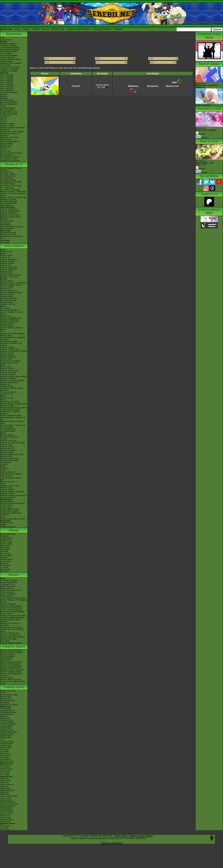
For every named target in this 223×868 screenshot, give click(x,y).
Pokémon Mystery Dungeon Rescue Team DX (11, 294)
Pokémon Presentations (10, 141)
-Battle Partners (6, 800)
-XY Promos (5, 773)
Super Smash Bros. (8, 497)
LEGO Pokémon (7, 143)
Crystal (3, 470)
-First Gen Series (7, 761)
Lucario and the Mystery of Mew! (13, 598)
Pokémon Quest (7, 326)
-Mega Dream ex (7, 785)
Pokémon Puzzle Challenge (11, 474)
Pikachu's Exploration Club (11, 668)
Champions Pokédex (102, 29)
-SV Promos (5, 767)
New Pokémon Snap (8, 300)
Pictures (201, 138)
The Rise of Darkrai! (8, 604)
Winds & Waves (6, 252)
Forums (26, 29)
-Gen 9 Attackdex (7, 91)
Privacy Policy (121, 836)
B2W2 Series (5, 565)
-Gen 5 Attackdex (7, 83)
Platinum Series (6, 559)
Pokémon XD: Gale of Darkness (13, 443)
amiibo (3, 517)
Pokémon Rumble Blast (9, 382)
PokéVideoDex (6, 225)
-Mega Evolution (7, 714)
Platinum (4, 400)
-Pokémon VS (6, 822)
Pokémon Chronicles (8, 199)
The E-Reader (6, 462)
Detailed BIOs (6, 540)
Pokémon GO (6, 265)
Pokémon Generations (9, 209)
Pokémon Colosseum (9, 441)
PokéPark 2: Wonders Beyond (12, 380)
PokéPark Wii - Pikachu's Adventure (10, 413)
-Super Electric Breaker (9, 804)
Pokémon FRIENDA (8, 527)
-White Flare (5, 718)
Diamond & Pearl (7, 398)
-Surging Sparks (7, 726)
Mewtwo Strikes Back (9, 582)
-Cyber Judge (5, 818)
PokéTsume (5, 242)
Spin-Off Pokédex (7, 100)
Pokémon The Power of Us (11, 635)
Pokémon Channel (7, 447)
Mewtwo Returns (7, 588)
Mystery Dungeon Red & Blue (12, 454)
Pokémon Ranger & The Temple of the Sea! (14, 601)
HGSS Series (5, 561)
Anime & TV (14, 164)
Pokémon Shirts (6, 145)
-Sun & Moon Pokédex (9, 55)
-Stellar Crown (6, 728)
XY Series (4, 567)
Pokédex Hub (58, 29)
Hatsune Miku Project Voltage (12, 131)
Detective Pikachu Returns (11, 275)
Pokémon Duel (6, 359)
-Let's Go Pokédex (7, 57)
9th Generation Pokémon (10, 157)
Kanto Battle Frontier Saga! (11, 182)
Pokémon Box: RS (7, 449)
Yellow (3, 484)
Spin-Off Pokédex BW (9, 104)
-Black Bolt (4, 716)
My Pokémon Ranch (8, 429)
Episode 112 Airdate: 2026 (205, 163)
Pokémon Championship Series (12, 128)
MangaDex (4, 536)
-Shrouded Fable (7, 730)
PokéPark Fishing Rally (9, 460)
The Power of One (7, 584)
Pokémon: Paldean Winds (10, 217)
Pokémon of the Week (9, 114)
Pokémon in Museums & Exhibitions (10, 134)
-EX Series (4, 757)
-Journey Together (7, 722)
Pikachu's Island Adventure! (11, 666)
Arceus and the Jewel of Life (11, 608)
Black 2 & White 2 (7, 369)
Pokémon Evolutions (8, 213)
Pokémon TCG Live (8, 304)
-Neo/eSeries (5, 759)
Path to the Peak (7, 221)
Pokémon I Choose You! (10, 633)
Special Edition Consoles (10, 509)
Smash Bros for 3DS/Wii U (11, 361)
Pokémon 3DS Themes (9, 511)
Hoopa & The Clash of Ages (11, 627)
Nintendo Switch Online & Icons (12, 519)
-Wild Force (5, 816)
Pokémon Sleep (6, 273)
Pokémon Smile (6, 296)
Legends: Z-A (5, 257)
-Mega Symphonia (7, 790)
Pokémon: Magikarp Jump (10, 318)
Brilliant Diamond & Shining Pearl (13, 283)
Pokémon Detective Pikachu (11, 643)
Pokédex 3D (5, 384)
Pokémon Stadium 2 (8, 472)
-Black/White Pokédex (9, 51)
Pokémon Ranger (7, 453)
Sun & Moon (5, 308)
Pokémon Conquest (8, 378)
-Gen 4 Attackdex (7, 81)
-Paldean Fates (6, 736)
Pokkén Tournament (8, 357)
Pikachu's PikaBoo (7, 656)
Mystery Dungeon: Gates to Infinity (14, 376)
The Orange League (8, 176)
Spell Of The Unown (8, 586)
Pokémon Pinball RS (8, 451)
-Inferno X (4, 786)
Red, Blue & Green (8, 482)
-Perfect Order (6, 708)
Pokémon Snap (6, 488)
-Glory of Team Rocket (9, 796)
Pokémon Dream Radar (9, 371)
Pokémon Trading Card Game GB (13, 495)
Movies (14, 575)
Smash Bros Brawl (7, 431)
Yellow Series (5, 548)
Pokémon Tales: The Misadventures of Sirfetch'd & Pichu (12, 236)
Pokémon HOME (7, 287)
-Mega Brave (5, 788)
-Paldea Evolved (7, 744)
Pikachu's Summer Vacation (11, 650)
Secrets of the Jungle (8, 639)
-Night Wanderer (7, 810)
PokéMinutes (5, 223)
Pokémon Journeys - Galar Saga (13, 192)
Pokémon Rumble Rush (9, 320)
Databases (14, 34)
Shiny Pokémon (6, 205)
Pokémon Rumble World (10, 349)
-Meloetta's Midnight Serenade (12, 618)
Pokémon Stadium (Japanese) (12, 492)
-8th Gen (4, 120)
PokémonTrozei (6, 456)
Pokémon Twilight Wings (10, 211)
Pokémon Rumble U (8, 375)
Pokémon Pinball (7, 490)
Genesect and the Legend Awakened (10, 620)
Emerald (4, 439)
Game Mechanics (7, 110)
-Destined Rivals (7, 720)
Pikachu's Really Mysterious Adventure (11, 675)
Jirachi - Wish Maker (8, 594)
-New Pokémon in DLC (9, 159)
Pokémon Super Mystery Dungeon (14, 351)
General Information (8, 534)
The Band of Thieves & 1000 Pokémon (11, 344)
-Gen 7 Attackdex (7, 87)
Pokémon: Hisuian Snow (10, 215)
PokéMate (4, 464)
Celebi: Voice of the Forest (11, 590)
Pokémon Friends (7, 263)
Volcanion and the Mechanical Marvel (12, 630)
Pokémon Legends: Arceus (11, 285)
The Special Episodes (9, 201)
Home (17, 29)
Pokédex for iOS (7, 394)
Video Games (14, 246)
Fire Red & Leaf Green (9, 437)
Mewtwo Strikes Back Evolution (12, 637)
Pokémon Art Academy (9, 341)
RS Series (4, 552)
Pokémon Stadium (7, 493)
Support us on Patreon (111, 843)
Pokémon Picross (7, 353)
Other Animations (7, 229)
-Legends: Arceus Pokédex (11, 63)
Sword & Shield (6, 281)
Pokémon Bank (6, 335)
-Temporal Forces (7, 734)
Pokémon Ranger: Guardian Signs (14, 404)
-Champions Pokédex (9, 71)
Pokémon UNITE (7, 271)
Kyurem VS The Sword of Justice (13, 616)
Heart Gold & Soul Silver (10, 402)
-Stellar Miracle (6, 808)
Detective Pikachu (7, 324)
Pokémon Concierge (8, 233)
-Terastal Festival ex (8, 802)
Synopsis (201, 169)
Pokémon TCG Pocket (9, 277)
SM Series (4, 571)
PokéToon (4, 219)
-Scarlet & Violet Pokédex (10, 67)
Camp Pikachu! (6, 658)
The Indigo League (7, 174)
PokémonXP (5, 130)
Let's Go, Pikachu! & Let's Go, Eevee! (12, 313)
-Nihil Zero (4, 783)
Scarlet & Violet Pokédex (78, 29)
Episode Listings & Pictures (11, 168)
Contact (36, 29)
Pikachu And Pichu (7, 654)
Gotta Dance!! (6, 660)
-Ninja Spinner (6, 781)
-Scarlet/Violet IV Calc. (9, 112)
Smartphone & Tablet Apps (11, 513)
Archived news (6, 40)
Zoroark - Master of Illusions (11, 610)
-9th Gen (4, 118)
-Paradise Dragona (8, 806)
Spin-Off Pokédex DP (8, 102)
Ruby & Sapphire (7, 435)
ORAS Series (5, 569)
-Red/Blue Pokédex (8, 44)
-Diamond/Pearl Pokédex (10, 50)
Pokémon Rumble (7, 406)
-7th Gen (4, 122)
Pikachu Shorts (14, 647)
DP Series (4, 557)
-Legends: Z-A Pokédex (9, 69)
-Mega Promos (6, 765)
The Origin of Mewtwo (9, 580)
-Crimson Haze (6, 814)
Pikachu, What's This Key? (11, 680)
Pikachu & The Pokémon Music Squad (12, 683)
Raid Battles (5, 703)
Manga (14, 530)
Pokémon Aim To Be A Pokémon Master (13, 194)
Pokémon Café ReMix (9, 267)
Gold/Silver (4, 468)
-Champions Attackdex (9, 92)
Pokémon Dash (6, 445)
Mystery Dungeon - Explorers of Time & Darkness (13, 426)
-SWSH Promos (6, 769)
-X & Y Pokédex (6, 53)
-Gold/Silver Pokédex (8, 46)
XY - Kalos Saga (7, 188)
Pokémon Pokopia (7, 261)
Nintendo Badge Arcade (9, 363)
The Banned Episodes (9, 203)
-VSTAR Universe (7, 820)
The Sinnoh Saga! (7, 184)
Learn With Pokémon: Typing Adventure (11, 389)
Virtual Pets (5, 515)
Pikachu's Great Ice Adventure (12, 670)
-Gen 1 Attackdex (7, 75)
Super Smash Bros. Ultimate (11, 328)
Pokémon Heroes (7, 592)
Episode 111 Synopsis (206, 131)
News (2, 38)
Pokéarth (119, 29)
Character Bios (6, 172)
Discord (45, 29)
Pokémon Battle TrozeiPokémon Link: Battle (13, 338)
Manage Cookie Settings (141, 836)
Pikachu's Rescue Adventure (11, 652)
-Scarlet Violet (6, 746)
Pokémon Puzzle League (10, 486)
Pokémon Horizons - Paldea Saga (13, 197)
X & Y (2, 332)
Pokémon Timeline (7, 124)
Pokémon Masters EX (9, 269)
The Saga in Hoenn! (8, 180)
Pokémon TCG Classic (9, 705)
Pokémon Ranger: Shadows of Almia (12, 422)
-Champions (5, 116)
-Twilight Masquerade (9, 732)
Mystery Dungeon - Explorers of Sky (13, 418)
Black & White (6, 367)
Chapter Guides (6, 542)
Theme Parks (5, 147)
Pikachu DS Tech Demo (9, 458)
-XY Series (4, 751)
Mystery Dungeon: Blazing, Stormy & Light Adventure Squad (14, 409)
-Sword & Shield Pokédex (10, 59)
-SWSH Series (6, 747)
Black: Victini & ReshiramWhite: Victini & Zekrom (12, 613)
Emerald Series (6, 556)
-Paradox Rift (5, 738)
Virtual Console (6, 507)
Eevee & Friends (7, 678)
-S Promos (4, 827)
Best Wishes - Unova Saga (11, 186)
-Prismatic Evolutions (8, 724)
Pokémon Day (6, 139)
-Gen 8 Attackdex (7, 89)
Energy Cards (6, 699)
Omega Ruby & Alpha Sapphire (12, 334)
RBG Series (5, 546)
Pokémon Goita (6, 523)
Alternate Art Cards (8, 701)
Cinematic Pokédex (8, 108)
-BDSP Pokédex (7, 61)
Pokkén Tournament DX (9, 322)
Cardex (3, 106)
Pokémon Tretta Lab (8, 373)
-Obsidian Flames (7, 742)
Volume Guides (6, 544)
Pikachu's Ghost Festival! (10, 664)
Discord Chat (5, 151)
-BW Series (5, 753)
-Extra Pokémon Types (9, 695)
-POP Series (5, 775)
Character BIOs (6, 538)
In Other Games (6, 505)
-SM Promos (5, 771)
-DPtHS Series (6, 755)
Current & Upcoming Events (11, 153)
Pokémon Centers (7, 126)
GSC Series (5, 550)
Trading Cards (14, 687)
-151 (2, 740)
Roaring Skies (102, 85)
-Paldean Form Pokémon (10, 161)
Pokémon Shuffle (7, 347)
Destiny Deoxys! (7, 596)
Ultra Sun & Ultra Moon (9, 310)
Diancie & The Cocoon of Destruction (10, 624)
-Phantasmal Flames (8, 712)
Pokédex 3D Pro (7, 386)
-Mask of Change (7, 812)
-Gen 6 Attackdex (7, 85)
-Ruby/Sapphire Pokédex (10, 48)
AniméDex (4, 170)
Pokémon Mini (6, 476)
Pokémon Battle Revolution (11, 415)
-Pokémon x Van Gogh (9, 137)
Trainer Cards (6, 697)
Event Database (6, 155)
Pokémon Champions (9, 259)
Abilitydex (4, 98)
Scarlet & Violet (6, 256)
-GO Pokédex (6, 65)
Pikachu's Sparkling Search (11, 672)
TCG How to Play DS (8, 392)
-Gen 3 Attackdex (7, 79)
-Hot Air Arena (6, 798)
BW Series (4, 563)
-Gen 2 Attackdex (7, 77)
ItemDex (4, 94)
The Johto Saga (6, 178)
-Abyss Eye (5, 779)
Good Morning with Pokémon (11, 227)
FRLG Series (5, 554)
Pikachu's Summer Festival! (11, 662)
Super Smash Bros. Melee (10, 478)
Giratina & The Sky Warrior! (11, 606)
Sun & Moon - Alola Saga (10, 190)
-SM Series (5, 749)
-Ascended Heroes (7, 710)
